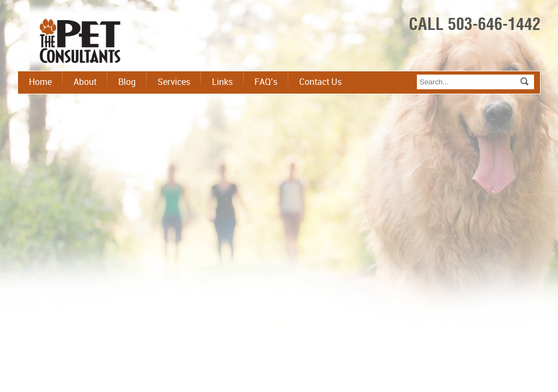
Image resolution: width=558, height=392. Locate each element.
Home (40, 82)
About (85, 82)
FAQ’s (266, 82)
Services (174, 82)
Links (222, 82)
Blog (127, 82)
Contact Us (320, 82)
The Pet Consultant (80, 42)
